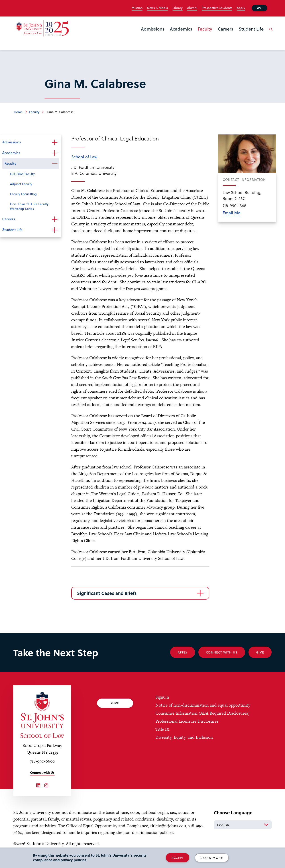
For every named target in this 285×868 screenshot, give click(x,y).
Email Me (231, 213)
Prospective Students (217, 8)
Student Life (251, 29)
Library (178, 8)
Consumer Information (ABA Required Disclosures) (203, 713)
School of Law (84, 157)
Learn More (212, 858)
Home (18, 112)
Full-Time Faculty (22, 174)
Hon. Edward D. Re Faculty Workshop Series (29, 206)
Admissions (153, 29)
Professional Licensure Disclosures (187, 721)
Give (259, 8)
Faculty (205, 29)
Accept (178, 858)
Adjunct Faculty (21, 184)
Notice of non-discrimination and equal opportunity (203, 705)
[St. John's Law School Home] (42, 28)
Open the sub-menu (55, 142)
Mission (137, 8)
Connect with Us (42, 772)
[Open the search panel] (270, 33)
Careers (225, 29)
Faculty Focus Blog (23, 194)
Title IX (162, 729)
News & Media (158, 8)
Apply (241, 8)
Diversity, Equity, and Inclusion (184, 737)
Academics (181, 29)
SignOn (162, 697)
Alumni (192, 8)
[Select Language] (243, 825)
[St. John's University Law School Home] (42, 715)
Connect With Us (222, 652)
